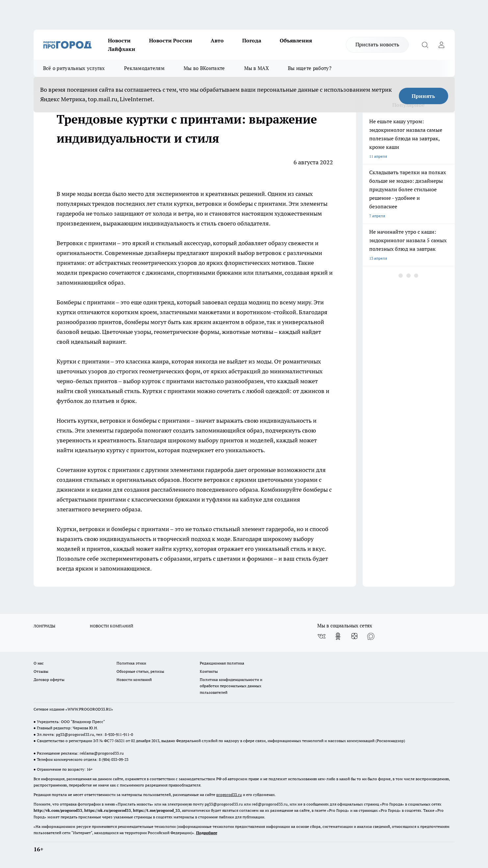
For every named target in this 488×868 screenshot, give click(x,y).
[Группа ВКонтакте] (321, 636)
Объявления (296, 40)
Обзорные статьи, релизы (140, 671)
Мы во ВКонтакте (204, 68)
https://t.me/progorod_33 (156, 810)
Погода (252, 40)
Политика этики (131, 663)
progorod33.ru (229, 795)
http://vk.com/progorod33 (58, 810)
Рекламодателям (144, 68)
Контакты (209, 671)
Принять (423, 96)
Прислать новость (377, 44)
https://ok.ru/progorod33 (108, 810)
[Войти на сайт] (442, 45)
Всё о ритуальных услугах (74, 68)
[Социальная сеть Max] (371, 636)
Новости (119, 40)
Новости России (171, 40)
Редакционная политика (222, 663)
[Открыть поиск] (425, 45)
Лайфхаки (122, 49)
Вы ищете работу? (310, 68)
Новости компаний (134, 680)
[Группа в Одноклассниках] (338, 636)
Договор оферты (49, 680)
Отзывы (41, 671)
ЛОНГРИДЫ (44, 626)
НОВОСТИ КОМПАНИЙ (112, 626)
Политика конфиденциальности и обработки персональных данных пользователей (231, 686)
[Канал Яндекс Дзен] (354, 636)
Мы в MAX (257, 68)
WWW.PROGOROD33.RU (89, 709)
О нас (39, 663)
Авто (217, 40)
